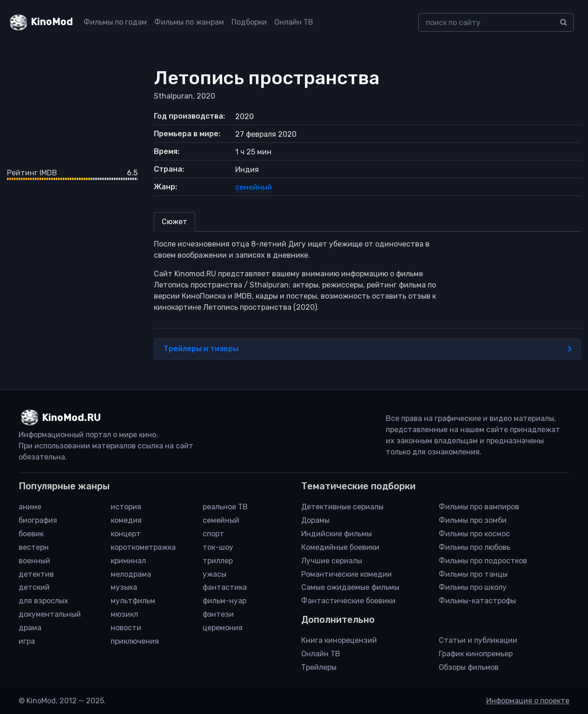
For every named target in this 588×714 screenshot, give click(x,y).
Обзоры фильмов (469, 667)
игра (27, 641)
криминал (128, 561)
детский (34, 587)
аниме (30, 507)
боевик (31, 534)
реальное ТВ (225, 507)
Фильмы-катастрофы (477, 601)
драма (30, 628)
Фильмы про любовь (475, 547)
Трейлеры (319, 667)
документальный (50, 614)
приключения (135, 641)
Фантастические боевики (348, 601)
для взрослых (43, 601)
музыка (124, 587)
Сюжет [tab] (175, 222)
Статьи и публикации (478, 640)
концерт (126, 534)
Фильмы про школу (473, 587)
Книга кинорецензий (339, 640)
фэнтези (218, 614)
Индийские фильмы (337, 534)
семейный (254, 187)
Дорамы (315, 520)
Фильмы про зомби (473, 520)
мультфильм (133, 601)
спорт (213, 534)
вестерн (34, 547)
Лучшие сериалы (332, 561)
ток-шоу (218, 547)
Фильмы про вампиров (479, 507)
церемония (223, 628)
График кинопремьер (476, 654)
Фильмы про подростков (483, 561)
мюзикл (124, 614)
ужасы (215, 574)
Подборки (249, 22)
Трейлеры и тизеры (367, 349)
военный (34, 561)
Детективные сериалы (342, 507)
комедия (126, 520)
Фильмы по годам (115, 22)
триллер (218, 561)
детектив (36, 574)
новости (126, 628)
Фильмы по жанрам (189, 22)
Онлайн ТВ (294, 22)
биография (38, 520)
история (126, 507)
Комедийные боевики (340, 547)
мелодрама (131, 574)
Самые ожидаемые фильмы (350, 587)
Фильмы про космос (474, 534)
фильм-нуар (225, 601)
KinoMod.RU (71, 418)
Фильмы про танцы (473, 574)
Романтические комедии (347, 574)
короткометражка (143, 547)
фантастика (225, 587)
